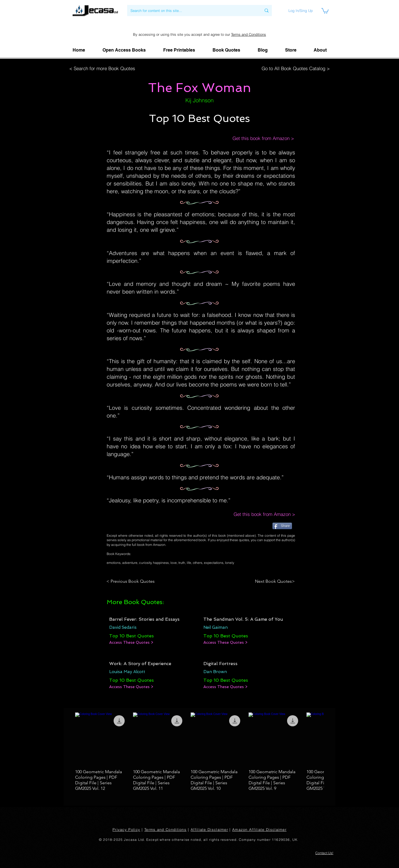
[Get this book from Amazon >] (258, 138)
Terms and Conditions (249, 34)
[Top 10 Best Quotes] (131, 636)
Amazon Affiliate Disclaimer (259, 829)
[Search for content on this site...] (192, 11)
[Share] (282, 526)
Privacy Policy (126, 829)
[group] (199, 752)
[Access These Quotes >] (131, 643)
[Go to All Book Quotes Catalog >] (294, 68)
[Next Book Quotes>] (273, 581)
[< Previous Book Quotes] (131, 581)
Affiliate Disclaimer (209, 829)
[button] (320, 50)
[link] (325, 11)
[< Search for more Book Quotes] (104, 68)
